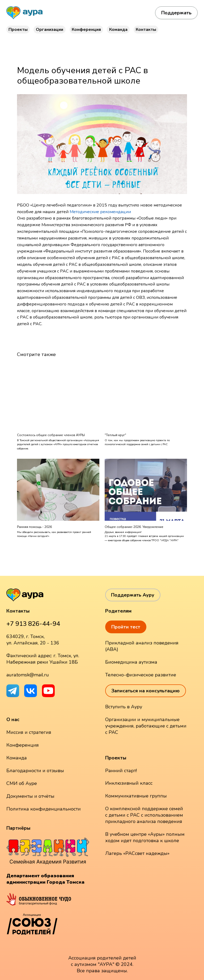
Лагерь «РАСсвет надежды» (137, 853)
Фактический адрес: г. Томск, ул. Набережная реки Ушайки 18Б (43, 659)
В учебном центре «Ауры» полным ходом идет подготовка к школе (145, 837)
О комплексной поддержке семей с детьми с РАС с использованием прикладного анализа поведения (144, 815)
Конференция (86, 30)
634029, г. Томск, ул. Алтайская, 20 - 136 (33, 640)
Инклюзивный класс (129, 783)
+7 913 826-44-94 (33, 624)
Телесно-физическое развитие (141, 675)
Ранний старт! (121, 771)
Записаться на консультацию (145, 691)
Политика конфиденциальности (44, 809)
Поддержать (176, 13)
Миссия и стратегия (29, 732)
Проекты (18, 30)
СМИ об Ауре (22, 783)
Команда (118, 30)
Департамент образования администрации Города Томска (45, 879)
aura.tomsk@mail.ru (28, 675)
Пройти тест (126, 627)
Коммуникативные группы (136, 796)
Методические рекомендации (100, 212)
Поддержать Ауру (133, 595)
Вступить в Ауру (124, 707)
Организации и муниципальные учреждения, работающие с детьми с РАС (146, 726)
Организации (50, 30)
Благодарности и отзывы (35, 771)
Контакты (146, 30)
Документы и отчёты (30, 796)
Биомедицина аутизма (131, 662)
